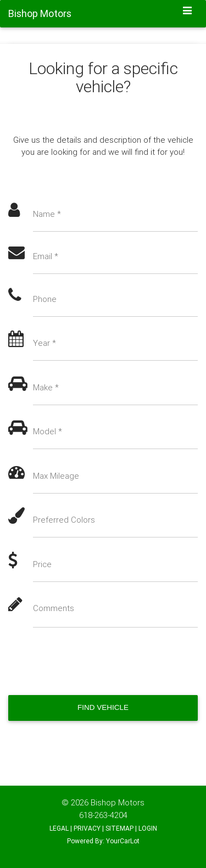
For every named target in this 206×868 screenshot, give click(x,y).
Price (42, 564)
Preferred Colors (64, 520)
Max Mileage (56, 476)
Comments (54, 608)
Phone (45, 299)
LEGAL (59, 828)
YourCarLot (123, 841)
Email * (46, 256)
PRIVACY (87, 828)
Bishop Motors (118, 802)
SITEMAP (119, 828)
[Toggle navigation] (188, 12)
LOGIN (148, 828)
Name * (47, 214)
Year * (44, 343)
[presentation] (92, 662)
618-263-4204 (103, 815)
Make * (46, 387)
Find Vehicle (103, 707)
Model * (48, 431)
